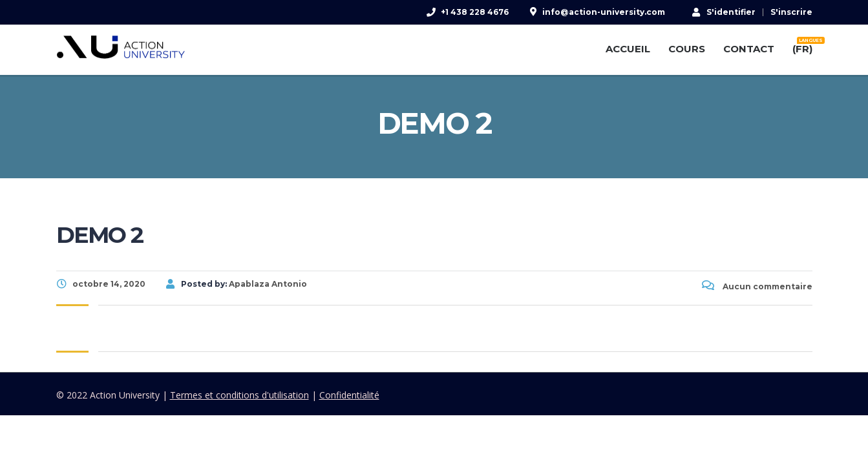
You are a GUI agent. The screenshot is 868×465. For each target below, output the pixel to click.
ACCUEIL (628, 49)
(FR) (802, 46)
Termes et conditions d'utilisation (239, 395)
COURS (687, 49)
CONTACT (749, 49)
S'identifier (724, 12)
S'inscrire (791, 12)
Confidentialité (349, 395)
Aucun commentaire (757, 286)
